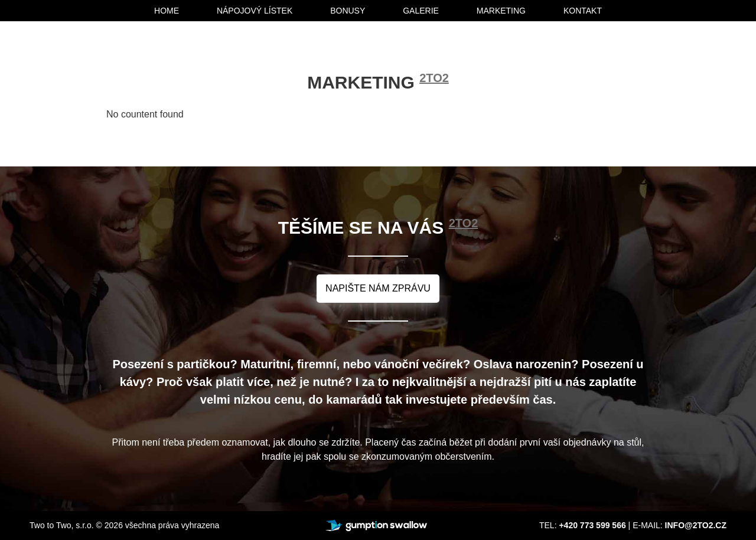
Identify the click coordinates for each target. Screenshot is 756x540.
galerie (421, 11)
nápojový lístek (255, 11)
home (167, 11)
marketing (501, 11)
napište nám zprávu (378, 288)
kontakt (583, 11)
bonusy (348, 11)
